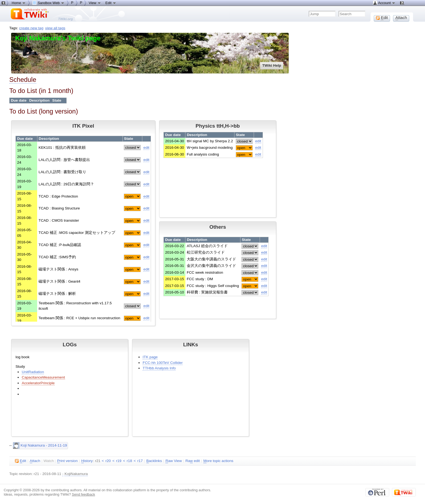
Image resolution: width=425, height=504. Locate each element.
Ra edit (193, 461)
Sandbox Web (48, 3)
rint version (67, 461)
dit (20, 461)
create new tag (31, 28)
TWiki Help (272, 65)
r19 (119, 461)
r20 (108, 461)
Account (384, 3)
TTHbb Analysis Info (159, 368)
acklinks (154, 461)
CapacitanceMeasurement (43, 377)
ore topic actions (218, 461)
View (95, 3)
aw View (173, 461)
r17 (140, 461)
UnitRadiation (33, 372)
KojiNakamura (76, 474)
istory (87, 461)
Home (19, 3)
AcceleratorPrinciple (38, 383)
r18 (130, 461)
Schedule (23, 80)
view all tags (55, 28)
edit (146, 148)
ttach (35, 461)
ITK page (150, 357)
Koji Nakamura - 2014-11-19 (40, 445)
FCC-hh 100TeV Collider (163, 363)
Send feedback (83, 494)
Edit (111, 3)
